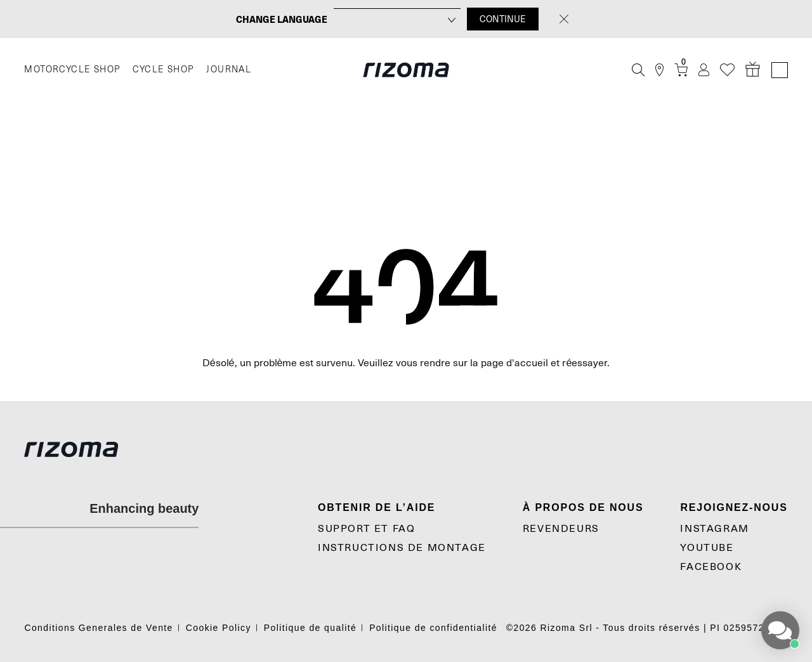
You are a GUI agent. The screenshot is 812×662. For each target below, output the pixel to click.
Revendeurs (561, 529)
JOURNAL (229, 70)
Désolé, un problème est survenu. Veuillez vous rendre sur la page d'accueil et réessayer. (406, 363)
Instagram (714, 529)
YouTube (707, 548)
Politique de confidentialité (433, 628)
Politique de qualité (310, 628)
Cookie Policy (219, 628)
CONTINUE (503, 19)
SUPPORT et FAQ (366, 529)
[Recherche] (638, 70)
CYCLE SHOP (163, 70)
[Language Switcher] (780, 70)
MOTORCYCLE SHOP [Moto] (72, 70)
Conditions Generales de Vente (98, 628)
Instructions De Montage (402, 548)
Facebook (711, 567)
